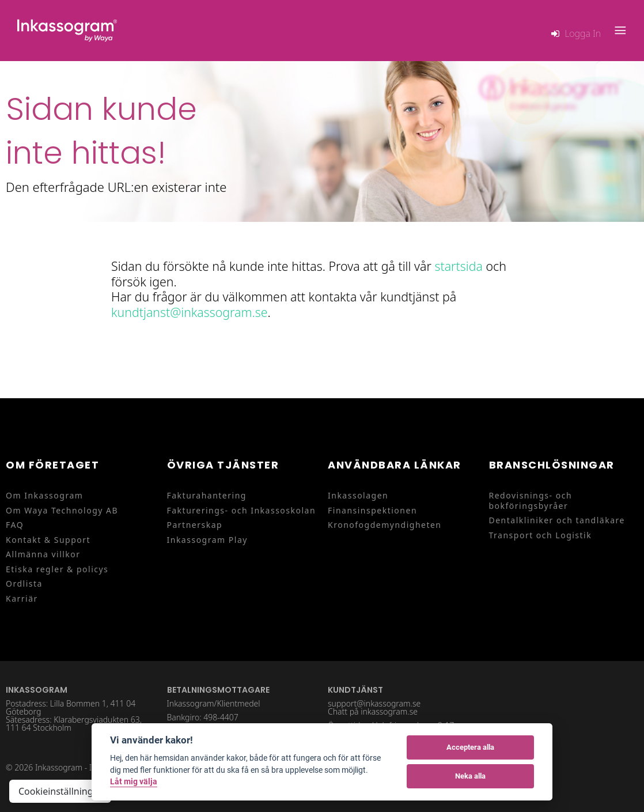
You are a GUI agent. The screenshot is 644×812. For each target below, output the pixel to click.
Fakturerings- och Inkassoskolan (242, 510)
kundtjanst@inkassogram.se (190, 312)
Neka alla (470, 776)
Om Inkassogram (44, 495)
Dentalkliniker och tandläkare (557, 520)
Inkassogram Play (207, 540)
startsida (458, 266)
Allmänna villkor (43, 554)
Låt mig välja (134, 781)
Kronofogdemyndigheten (385, 525)
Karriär (22, 598)
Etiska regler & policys (57, 569)
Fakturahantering (207, 495)
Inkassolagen (358, 495)
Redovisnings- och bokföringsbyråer (531, 501)
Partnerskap (195, 525)
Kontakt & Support (48, 540)
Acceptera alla (470, 747)
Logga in (583, 33)
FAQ (15, 525)
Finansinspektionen (372, 510)
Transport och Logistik (541, 535)
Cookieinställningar (60, 791)
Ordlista (24, 583)
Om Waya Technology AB (62, 510)
